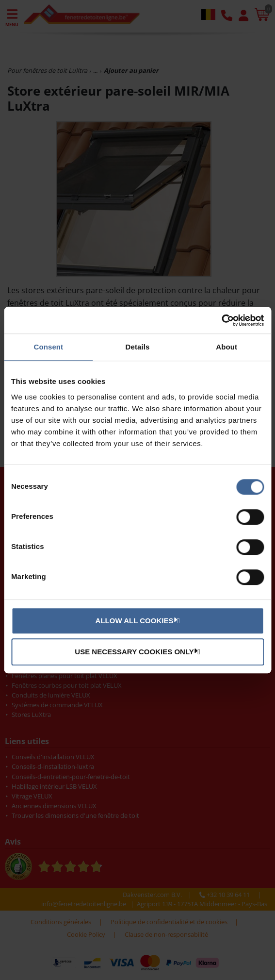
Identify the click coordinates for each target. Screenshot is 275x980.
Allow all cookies (136, 620)
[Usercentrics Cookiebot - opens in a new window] (221, 320)
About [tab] (226, 347)
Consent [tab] (48, 347)
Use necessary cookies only (136, 651)
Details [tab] (138, 347)
